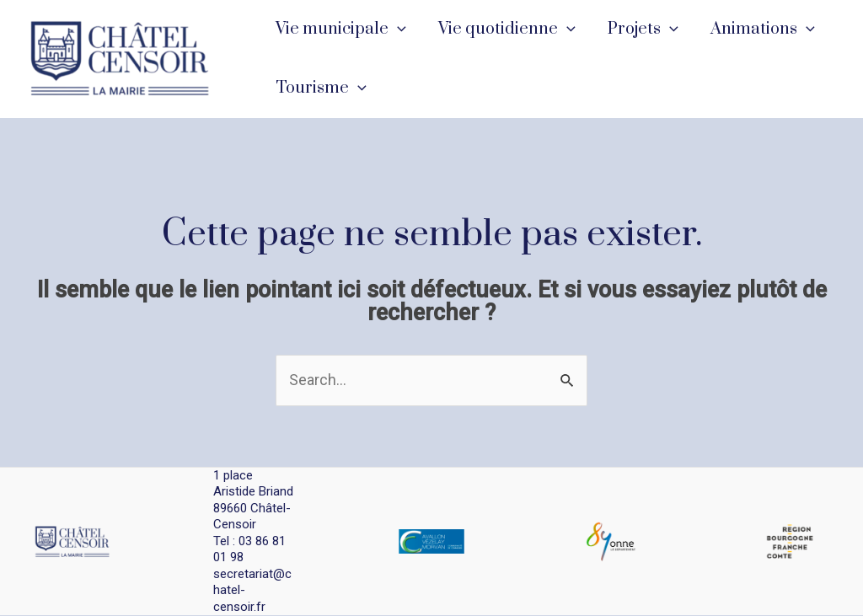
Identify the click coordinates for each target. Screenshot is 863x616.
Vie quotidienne (504, 29)
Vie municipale (340, 29)
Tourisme (320, 88)
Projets (639, 29)
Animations (756, 29)
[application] (397, 29)
